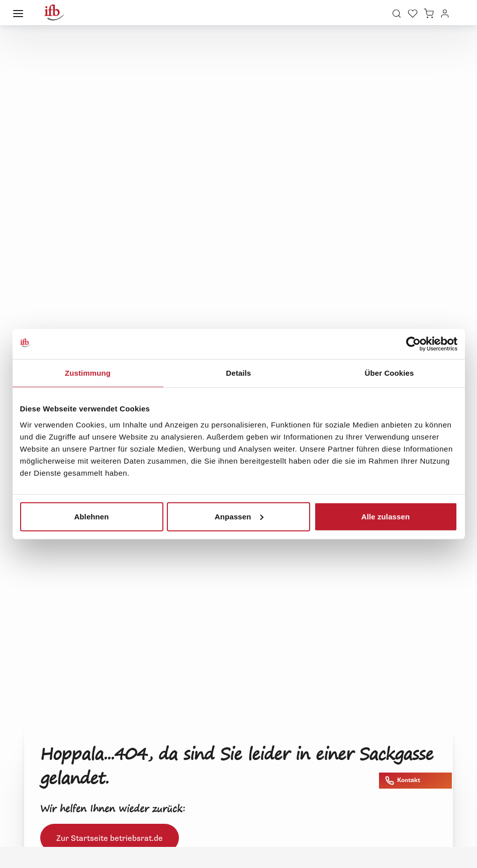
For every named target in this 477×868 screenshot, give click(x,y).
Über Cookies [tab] (390, 373)
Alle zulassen (386, 516)
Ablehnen (91, 516)
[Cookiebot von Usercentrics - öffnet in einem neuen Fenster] (413, 344)
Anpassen (239, 516)
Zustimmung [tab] (88, 373)
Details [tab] (239, 373)
